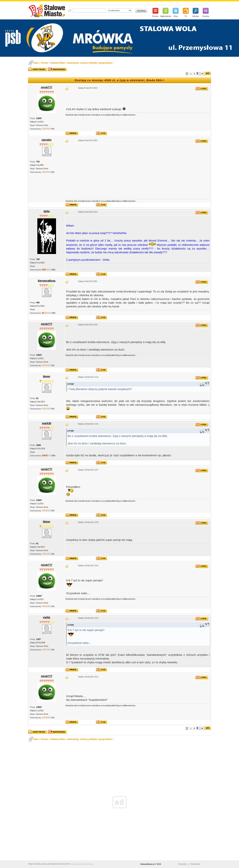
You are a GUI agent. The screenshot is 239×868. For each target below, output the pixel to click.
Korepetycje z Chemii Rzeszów (82, 864)
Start (36, 63)
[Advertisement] (138, 171)
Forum (45, 63)
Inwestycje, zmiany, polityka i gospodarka (90, 63)
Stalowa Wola (58, 63)
